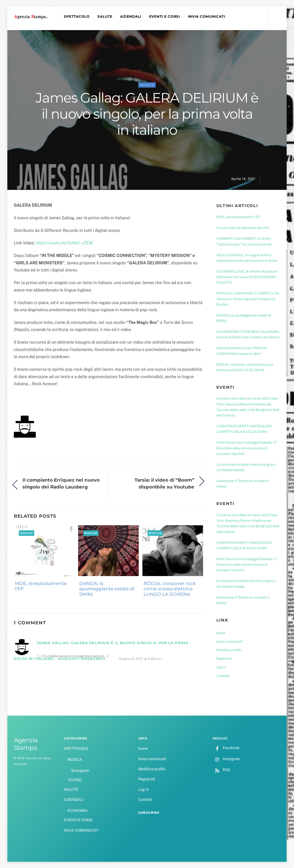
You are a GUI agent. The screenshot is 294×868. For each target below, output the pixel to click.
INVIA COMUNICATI (206, 17)
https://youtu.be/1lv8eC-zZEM (64, 243)
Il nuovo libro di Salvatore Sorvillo (243, 227)
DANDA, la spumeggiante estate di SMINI (107, 589)
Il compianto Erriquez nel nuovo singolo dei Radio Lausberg (61, 483)
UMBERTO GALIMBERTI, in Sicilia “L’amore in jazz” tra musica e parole (244, 241)
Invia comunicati (229, 641)
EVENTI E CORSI (165, 17)
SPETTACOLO (77, 17)
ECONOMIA (78, 811)
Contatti (223, 675)
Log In (221, 667)
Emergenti (80, 771)
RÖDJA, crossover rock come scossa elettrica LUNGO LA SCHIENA (170, 589)
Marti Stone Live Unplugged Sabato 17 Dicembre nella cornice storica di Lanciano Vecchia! (247, 448)
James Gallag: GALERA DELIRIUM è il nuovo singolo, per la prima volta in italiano (147, 114)
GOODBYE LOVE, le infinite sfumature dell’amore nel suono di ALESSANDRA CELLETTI (247, 277)
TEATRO (75, 780)
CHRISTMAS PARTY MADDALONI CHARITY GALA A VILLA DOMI (244, 429)
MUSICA (147, 85)
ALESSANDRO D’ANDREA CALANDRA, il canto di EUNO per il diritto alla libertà (248, 334)
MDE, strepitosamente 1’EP (41, 586)
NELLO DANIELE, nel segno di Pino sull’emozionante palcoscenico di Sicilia (247, 258)
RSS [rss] (221, 770)
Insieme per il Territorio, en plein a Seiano (243, 483)
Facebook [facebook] (226, 748)
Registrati (224, 658)
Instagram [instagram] (226, 759)
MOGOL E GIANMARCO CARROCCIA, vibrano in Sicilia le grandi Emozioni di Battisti (248, 299)
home (221, 633)
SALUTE (105, 17)
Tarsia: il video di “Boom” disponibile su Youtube (164, 483)
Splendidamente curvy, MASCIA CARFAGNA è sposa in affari (242, 350)
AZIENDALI (131, 17)
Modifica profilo (229, 650)
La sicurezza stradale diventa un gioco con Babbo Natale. (246, 467)
